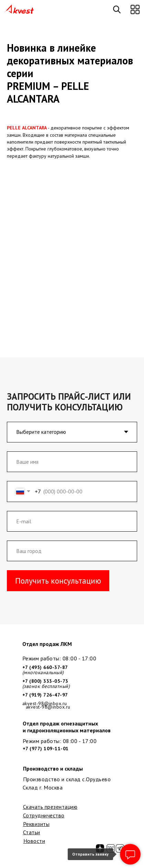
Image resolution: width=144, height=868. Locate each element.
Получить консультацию (58, 581)
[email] (72, 521)
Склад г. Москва (43, 787)
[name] (72, 462)
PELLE (14, 128)
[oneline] (72, 551)
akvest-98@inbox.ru (48, 707)
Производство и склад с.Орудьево (67, 779)
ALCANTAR (33, 128)
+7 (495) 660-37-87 (45, 667)
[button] (135, 9)
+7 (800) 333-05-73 (45, 681)
